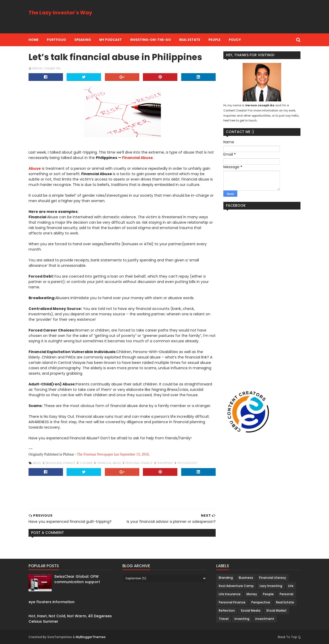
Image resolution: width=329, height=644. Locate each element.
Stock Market (276, 610)
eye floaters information (52, 602)
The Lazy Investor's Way (60, 13)
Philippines (166, 463)
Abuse (35, 168)
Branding (226, 578)
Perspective (261, 602)
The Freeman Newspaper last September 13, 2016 (113, 454)
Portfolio (56, 40)
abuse (37, 463)
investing (242, 619)
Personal (286, 594)
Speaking (83, 40)
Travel (224, 619)
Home (34, 40)
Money (252, 594)
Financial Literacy (273, 578)
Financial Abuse (138, 158)
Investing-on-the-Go (150, 40)
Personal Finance (140, 463)
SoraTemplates (60, 637)
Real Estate (190, 40)
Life (291, 586)
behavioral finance (61, 463)
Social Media (251, 610)
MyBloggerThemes (91, 637)
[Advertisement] (207, 17)
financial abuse (109, 463)
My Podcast (111, 40)
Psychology (187, 463)
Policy (235, 40)
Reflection (227, 610)
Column (87, 463)
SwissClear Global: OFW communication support (77, 579)
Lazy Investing (271, 586)
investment (265, 619)
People (214, 40)
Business (246, 578)
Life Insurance (230, 594)
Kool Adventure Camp (236, 586)
